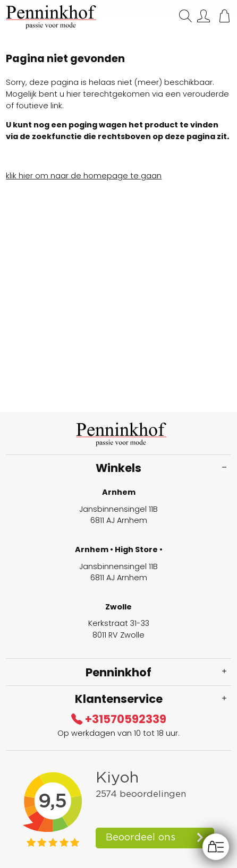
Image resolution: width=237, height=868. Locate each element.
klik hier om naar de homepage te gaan (84, 176)
